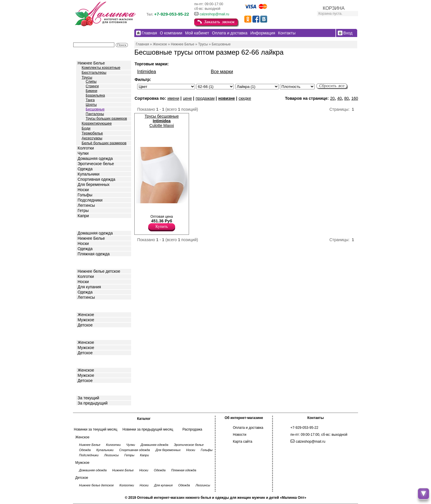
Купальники (88, 174)
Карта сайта (243, 442)
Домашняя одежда (95, 158)
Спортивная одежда (96, 179)
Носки (83, 190)
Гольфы (85, 195)
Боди (86, 128)
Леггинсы (86, 205)
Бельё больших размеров (104, 143)
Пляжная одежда (94, 254)
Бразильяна (95, 95)
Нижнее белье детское (99, 271)
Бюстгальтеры (94, 72)
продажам (205, 98)
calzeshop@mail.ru (214, 14)
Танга (90, 100)
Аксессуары (92, 138)
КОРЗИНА (334, 8)
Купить (162, 227)
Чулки (83, 153)
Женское (86, 315)
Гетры (83, 211)
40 (340, 98)
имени (173, 98)
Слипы (91, 82)
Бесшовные (95, 109)
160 (355, 98)
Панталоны (95, 114)
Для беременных (93, 184)
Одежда (85, 169)
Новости (240, 435)
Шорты (91, 105)
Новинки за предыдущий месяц (148, 429)
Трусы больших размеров (106, 119)
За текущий (88, 398)
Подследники (90, 200)
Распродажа (192, 429)
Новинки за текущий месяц (96, 429)
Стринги (92, 86)
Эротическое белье (96, 164)
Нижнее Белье (91, 63)
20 (333, 98)
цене (187, 98)
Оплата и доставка (248, 428)
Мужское (86, 320)
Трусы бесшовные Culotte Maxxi (162, 121)
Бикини (91, 91)
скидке (245, 98)
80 (346, 98)
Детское (86, 262)
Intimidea (147, 72)
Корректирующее (97, 123)
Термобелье (92, 133)
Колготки (86, 148)
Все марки (222, 72)
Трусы (87, 77)
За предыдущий (93, 403)
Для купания (89, 287)
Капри (83, 216)
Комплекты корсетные (101, 68)
